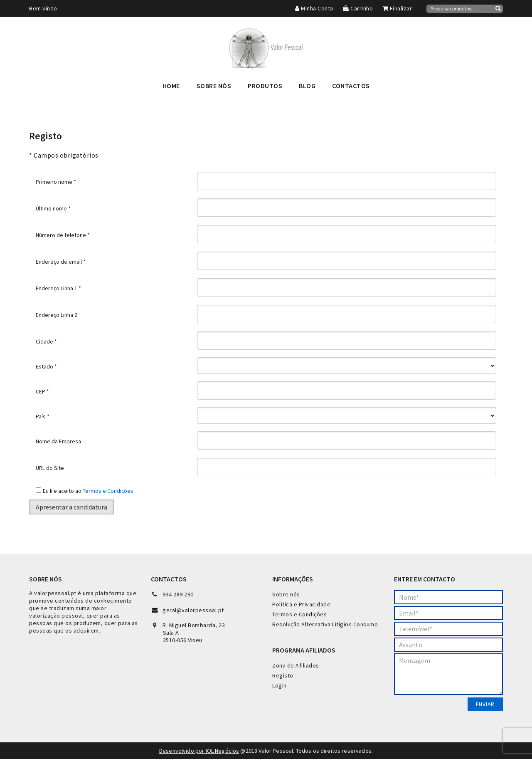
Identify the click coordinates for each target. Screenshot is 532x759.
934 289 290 (178, 594)
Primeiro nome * (56, 182)
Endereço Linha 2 (57, 315)
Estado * (46, 366)
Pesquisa (498, 8)
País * (43, 416)
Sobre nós (286, 594)
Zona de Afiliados (296, 665)
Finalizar (398, 8)
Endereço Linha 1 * (58, 288)
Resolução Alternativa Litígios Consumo (325, 624)
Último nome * (53, 208)
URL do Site (50, 468)
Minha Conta (314, 8)
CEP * (42, 391)
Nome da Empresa (58, 441)
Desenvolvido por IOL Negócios (199, 751)
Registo (283, 675)
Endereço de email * (61, 262)
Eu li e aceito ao (88, 491)
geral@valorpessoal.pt (193, 610)
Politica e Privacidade (301, 604)
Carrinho (358, 8)
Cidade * (46, 341)
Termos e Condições (108, 491)
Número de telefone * (63, 235)
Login (280, 685)
